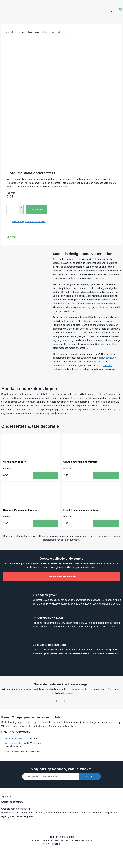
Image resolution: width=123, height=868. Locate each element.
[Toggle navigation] (111, 10)
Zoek (90, 777)
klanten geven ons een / (29, 222)
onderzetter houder (107, 358)
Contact (90, 841)
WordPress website (51, 844)
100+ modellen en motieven (61, 577)
